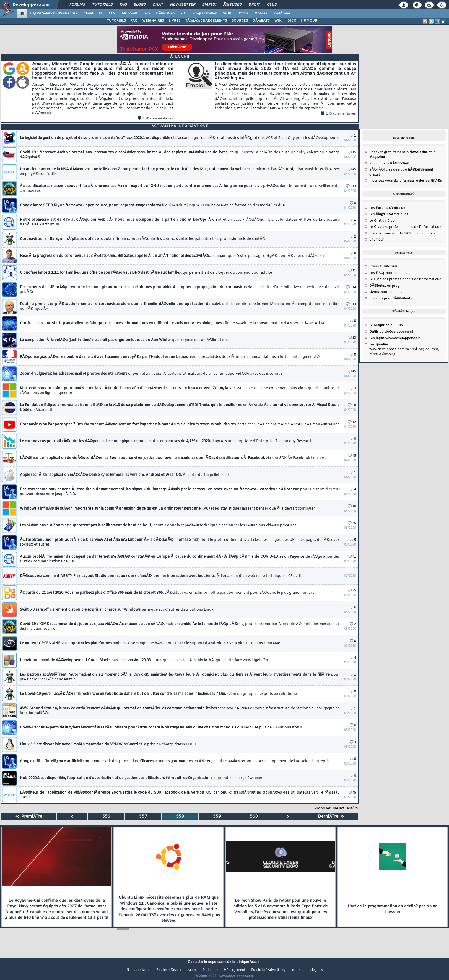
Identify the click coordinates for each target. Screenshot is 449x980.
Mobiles (261, 14)
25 (352, 591)
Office (244, 14)
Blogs (140, 5)
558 (180, 817)
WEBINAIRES (153, 21)
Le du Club (386, 325)
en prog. (385, 286)
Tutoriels (102, 5)
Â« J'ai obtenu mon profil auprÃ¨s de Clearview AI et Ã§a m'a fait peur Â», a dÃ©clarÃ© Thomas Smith (180, 542)
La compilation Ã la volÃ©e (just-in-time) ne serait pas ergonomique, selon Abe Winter (124, 340)
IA (101, 14)
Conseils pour (391, 298)
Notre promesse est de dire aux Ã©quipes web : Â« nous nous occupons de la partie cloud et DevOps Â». (180, 222)
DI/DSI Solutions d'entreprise (54, 14)
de (391, 332)
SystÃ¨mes (282, 14)
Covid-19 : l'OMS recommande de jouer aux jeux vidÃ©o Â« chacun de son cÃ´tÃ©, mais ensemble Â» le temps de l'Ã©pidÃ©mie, (180, 627)
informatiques (386, 292)
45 (352, 169)
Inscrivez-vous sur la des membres (402, 233)
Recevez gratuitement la (398, 152)
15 (352, 153)
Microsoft (130, 14)
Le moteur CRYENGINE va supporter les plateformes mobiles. (150, 643)
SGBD (228, 14)
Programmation (205, 14)
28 (352, 405)
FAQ (123, 5)
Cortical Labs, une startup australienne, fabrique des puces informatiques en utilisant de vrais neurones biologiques (172, 323)
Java (147, 14)
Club (272, 5)
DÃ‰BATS (261, 21)
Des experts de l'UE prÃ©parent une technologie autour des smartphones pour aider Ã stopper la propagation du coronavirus (180, 290)
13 (352, 338)
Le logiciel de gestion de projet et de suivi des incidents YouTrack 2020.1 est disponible (179, 138)
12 (352, 422)
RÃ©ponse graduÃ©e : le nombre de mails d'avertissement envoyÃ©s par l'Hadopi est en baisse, (170, 357)
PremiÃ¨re (29, 817)
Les (387, 208)
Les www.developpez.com (395, 338)
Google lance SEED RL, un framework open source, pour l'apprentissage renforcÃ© (152, 205)
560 (254, 817)
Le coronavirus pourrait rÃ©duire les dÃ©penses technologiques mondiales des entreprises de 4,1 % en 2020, (166, 441)
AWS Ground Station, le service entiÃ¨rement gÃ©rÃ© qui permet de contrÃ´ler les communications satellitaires (180, 711)
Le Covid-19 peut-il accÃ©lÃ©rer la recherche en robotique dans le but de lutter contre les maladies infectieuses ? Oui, (158, 694)
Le (375, 221)
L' (377, 240)
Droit (254, 5)
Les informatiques (389, 214)
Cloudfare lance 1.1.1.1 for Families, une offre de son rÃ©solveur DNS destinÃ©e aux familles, (146, 273)
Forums (77, 5)
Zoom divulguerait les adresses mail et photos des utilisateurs (151, 374)
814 (351, 186)
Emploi (209, 5)
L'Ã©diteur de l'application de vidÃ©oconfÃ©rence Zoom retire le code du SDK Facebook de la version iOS (180, 795)
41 (352, 557)
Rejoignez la (389, 163)
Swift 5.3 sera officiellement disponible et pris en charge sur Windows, (117, 610)
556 (106, 817)
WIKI (279, 21)
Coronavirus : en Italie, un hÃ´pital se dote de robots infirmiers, (143, 239)
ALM (112, 14)
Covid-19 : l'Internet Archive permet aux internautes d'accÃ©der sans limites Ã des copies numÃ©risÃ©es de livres (180, 155)
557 (143, 817)
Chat (158, 5)
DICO (292, 21)
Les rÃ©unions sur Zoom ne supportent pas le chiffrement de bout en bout (158, 525)
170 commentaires (155, 119)
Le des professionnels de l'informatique (405, 227)
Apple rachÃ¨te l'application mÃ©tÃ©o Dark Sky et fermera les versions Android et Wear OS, (124, 475)
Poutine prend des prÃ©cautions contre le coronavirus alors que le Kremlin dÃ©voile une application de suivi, (180, 306)
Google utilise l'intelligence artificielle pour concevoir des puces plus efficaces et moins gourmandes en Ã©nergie (176, 761)
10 (352, 506)
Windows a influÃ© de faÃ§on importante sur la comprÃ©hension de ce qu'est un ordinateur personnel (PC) (167, 509)
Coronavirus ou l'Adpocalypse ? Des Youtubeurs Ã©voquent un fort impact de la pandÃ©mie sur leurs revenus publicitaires (180, 424)
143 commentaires (338, 114)
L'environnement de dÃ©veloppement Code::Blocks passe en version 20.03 (144, 660)
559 (217, 817)
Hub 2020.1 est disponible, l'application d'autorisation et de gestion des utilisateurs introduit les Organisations (141, 778)
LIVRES (175, 21)
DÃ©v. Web (165, 14)
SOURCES (240, 21)
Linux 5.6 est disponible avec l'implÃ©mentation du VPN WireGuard (108, 744)
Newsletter (183, 5)
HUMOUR (309, 21)
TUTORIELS (116, 21)
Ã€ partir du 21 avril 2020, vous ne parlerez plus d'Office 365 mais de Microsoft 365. (167, 593)
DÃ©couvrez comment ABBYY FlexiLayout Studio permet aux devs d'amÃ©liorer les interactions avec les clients (160, 576)
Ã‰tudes (232, 5)
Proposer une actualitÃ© (336, 809)
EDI (183, 14)
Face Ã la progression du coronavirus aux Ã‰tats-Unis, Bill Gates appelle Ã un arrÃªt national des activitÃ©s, (173, 256)
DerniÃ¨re (331, 817)
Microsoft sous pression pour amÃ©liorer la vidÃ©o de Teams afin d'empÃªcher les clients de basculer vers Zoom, (180, 391)
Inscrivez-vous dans (406, 181)
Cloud (88, 14)
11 (352, 271)
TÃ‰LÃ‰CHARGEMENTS (206, 21)
